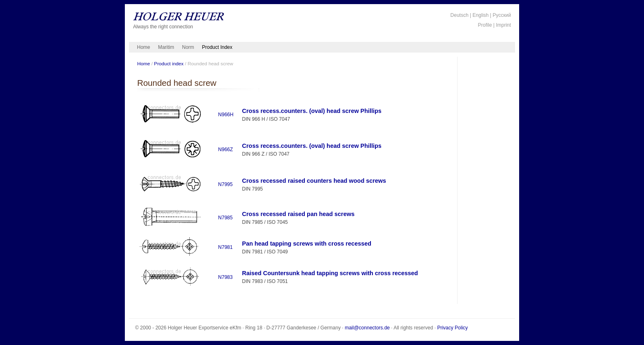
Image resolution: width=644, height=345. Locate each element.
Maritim (166, 47)
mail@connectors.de (367, 328)
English (480, 15)
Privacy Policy (452, 328)
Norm (188, 47)
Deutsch (460, 15)
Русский (502, 15)
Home (144, 47)
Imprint (503, 25)
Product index (169, 63)
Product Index (217, 47)
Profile (485, 25)
